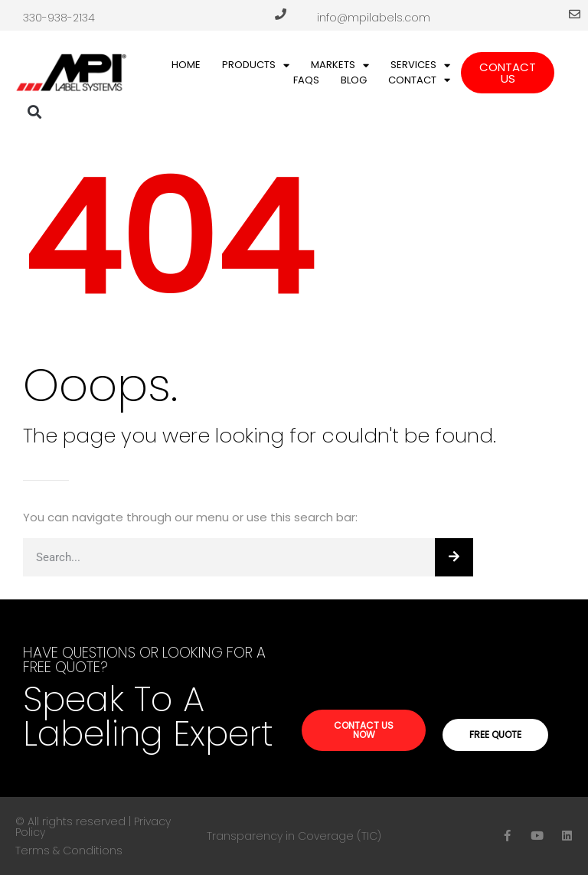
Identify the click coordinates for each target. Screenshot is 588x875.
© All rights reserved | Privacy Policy (93, 827)
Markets (340, 65)
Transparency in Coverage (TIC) (294, 836)
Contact (419, 80)
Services (420, 65)
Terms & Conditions (69, 851)
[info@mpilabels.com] (575, 14)
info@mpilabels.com (374, 18)
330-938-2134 (59, 18)
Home (186, 65)
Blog (354, 80)
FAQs (306, 80)
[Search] (454, 557)
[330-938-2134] (281, 14)
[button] (35, 112)
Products (256, 65)
